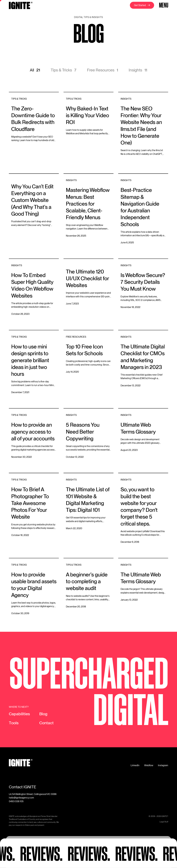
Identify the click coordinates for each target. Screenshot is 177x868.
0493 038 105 (16, 801)
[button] (163, 5)
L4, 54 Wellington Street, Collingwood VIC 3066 (33, 794)
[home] (21, 6)
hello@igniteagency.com (21, 798)
